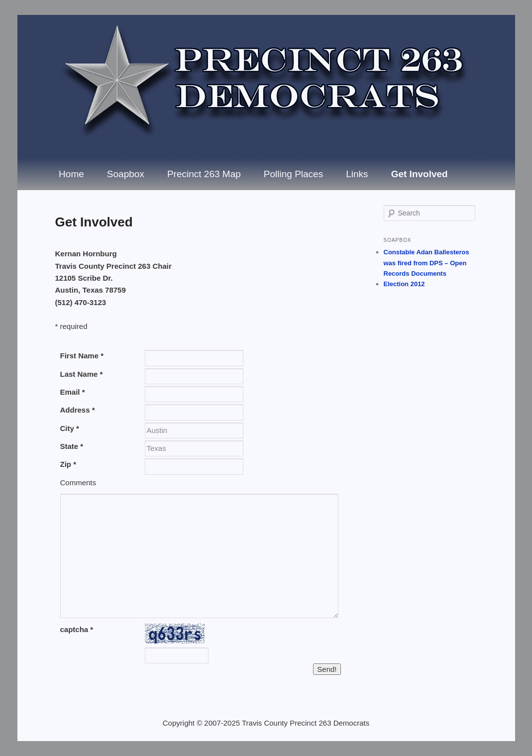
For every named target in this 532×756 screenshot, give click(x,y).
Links (357, 174)
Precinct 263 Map (204, 174)
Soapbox (126, 174)
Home (71, 174)
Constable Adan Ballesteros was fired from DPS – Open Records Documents (426, 263)
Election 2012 (404, 284)
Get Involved (420, 174)
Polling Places (293, 174)
